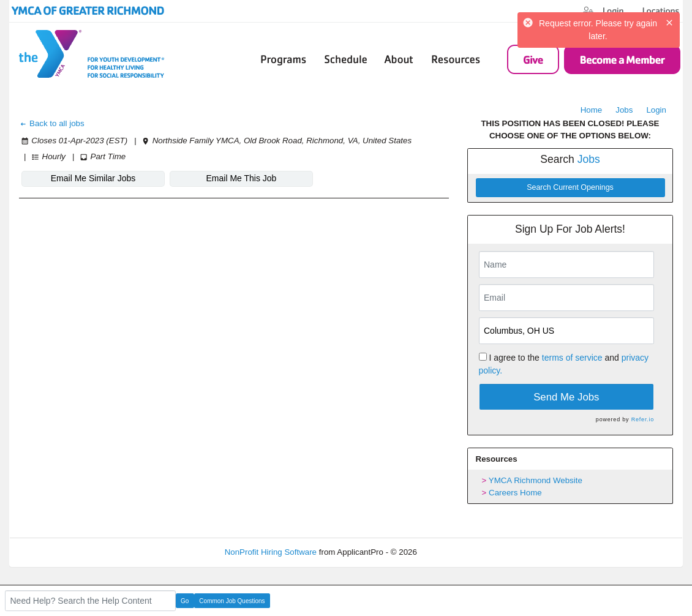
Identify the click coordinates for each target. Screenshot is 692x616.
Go (185, 601)
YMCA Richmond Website (536, 480)
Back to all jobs (52, 123)
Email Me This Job (242, 178)
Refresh (453, 552)
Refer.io (643, 419)
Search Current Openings (570, 187)
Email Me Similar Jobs (93, 178)
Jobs (624, 110)
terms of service (572, 358)
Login (656, 110)
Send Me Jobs (566, 397)
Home (592, 110)
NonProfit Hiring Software (271, 552)
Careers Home (515, 493)
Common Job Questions (232, 601)
